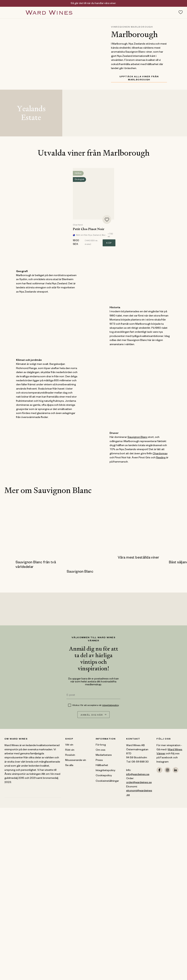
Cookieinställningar (107, 781)
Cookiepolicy (104, 776)
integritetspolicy (111, 706)
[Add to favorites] (107, 219)
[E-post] (93, 696)
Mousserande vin (76, 761)
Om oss (101, 750)
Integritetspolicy (105, 771)
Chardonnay (160, 454)
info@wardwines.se (138, 775)
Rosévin (70, 755)
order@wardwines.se (139, 783)
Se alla (69, 766)
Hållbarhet (102, 766)
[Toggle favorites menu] (181, 12)
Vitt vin (69, 745)
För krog (101, 745)
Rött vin (70, 750)
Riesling (161, 458)
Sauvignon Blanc (137, 438)
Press (99, 761)
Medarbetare (104, 755)
